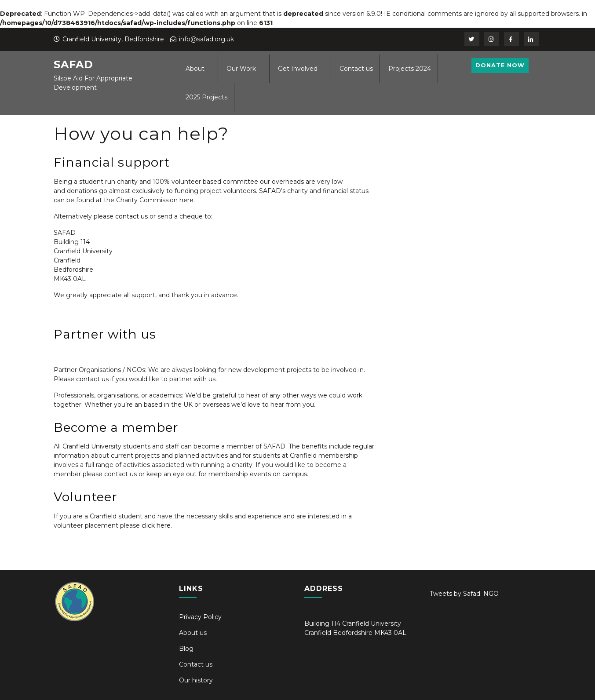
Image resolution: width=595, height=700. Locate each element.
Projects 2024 (410, 69)
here (186, 200)
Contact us (356, 69)
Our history (196, 680)
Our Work (241, 69)
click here (156, 525)
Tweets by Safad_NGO (464, 594)
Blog (186, 649)
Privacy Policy (200, 617)
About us (193, 633)
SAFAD (73, 64)
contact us (131, 216)
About (195, 69)
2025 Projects (206, 97)
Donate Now (507, 67)
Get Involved (298, 69)
